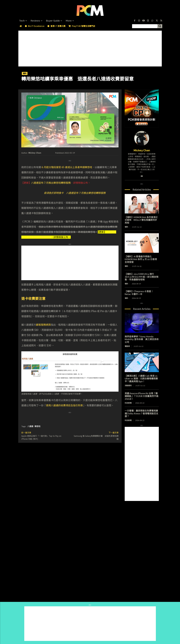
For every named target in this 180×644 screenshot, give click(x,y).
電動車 (127, 346)
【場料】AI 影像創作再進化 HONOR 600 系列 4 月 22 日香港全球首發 (141, 259)
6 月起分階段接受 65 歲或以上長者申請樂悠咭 (67, 167)
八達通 (30, 426)
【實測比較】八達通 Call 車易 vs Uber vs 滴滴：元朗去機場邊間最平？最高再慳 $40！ (141, 379)
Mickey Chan (35, 153)
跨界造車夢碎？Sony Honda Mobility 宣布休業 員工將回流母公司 (142, 339)
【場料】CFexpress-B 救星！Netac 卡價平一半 (139, 293)
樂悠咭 (37, 426)
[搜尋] (160, 26)
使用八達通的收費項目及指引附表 (64, 405)
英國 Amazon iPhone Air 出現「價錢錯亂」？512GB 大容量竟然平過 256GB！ (141, 396)
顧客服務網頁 (43, 325)
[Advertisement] (90, 48)
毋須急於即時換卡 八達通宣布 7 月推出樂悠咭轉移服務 (75, 193)
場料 (25, 73)
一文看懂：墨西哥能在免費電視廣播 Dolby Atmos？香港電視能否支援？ (141, 413)
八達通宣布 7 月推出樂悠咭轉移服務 (51, 183)
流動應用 (128, 386)
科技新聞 (128, 403)
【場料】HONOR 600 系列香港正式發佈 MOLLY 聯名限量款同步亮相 (141, 220)
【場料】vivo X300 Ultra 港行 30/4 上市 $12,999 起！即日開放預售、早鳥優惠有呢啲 (141, 277)
